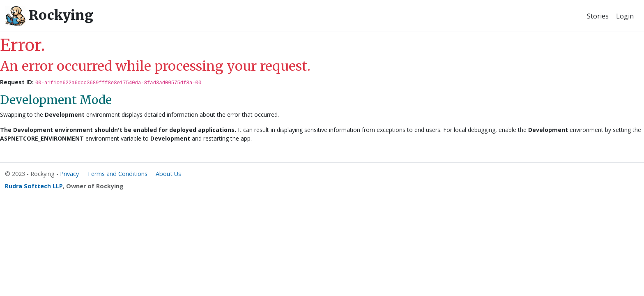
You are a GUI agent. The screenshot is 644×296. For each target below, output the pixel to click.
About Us (168, 174)
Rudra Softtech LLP (34, 186)
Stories (598, 16)
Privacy (69, 174)
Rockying (49, 16)
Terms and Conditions (117, 174)
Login (625, 16)
